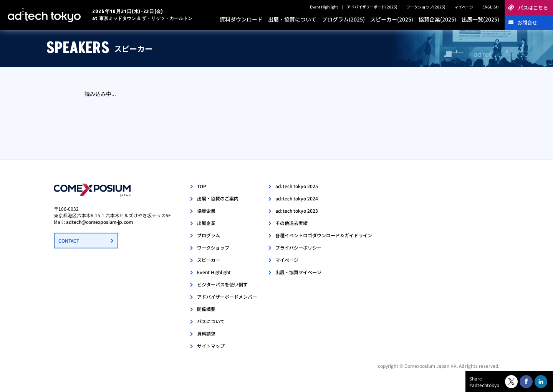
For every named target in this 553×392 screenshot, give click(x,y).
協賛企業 (206, 211)
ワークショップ (213, 247)
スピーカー (209, 260)
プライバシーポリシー (298, 247)
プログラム (209, 235)
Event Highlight (324, 7)
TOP (202, 186)
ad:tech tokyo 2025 (297, 186)
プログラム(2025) (343, 19)
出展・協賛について (292, 19)
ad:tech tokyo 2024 (297, 198)
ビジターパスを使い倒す (222, 284)
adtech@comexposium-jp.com (99, 222)
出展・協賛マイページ (298, 272)
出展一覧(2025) (480, 19)
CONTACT (69, 241)
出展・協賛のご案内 (218, 198)
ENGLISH (490, 7)
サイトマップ (211, 346)
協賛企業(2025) (437, 19)
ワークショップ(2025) (426, 7)
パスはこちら (533, 7)
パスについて (211, 321)
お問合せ (527, 22)
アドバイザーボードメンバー (227, 297)
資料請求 (206, 333)
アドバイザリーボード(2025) (372, 7)
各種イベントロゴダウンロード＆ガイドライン (324, 235)
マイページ (464, 7)
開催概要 (206, 309)
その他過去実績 (291, 223)
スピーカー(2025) (392, 19)
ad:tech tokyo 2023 (297, 211)
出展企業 (206, 223)
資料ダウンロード (241, 19)
